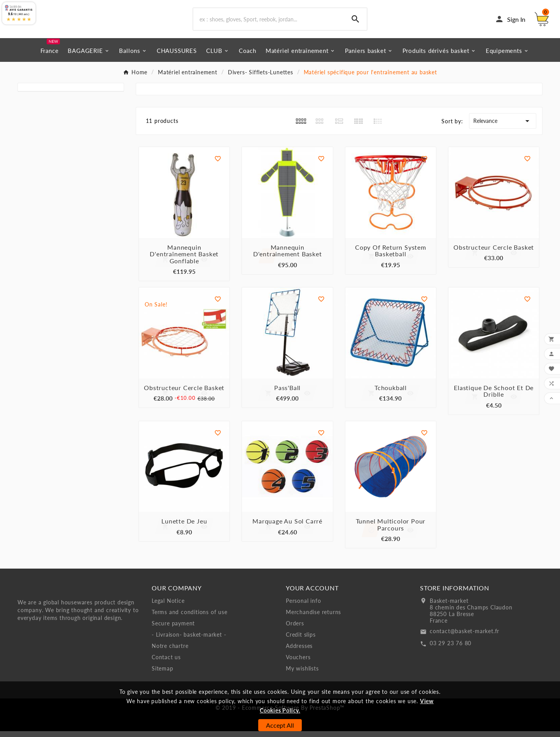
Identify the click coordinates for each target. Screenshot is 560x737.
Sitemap (163, 674)
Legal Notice (168, 607)
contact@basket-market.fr (465, 637)
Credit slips (301, 640)
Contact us (166, 663)
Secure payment (173, 629)
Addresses (299, 652)
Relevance (503, 127)
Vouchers (298, 663)
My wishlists (302, 674)
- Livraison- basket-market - (189, 640)
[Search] (269, 22)
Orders (295, 629)
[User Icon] (510, 22)
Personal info (303, 607)
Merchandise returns (313, 618)
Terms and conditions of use (190, 618)
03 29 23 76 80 (451, 649)
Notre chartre (170, 652)
